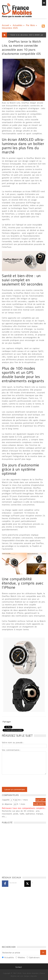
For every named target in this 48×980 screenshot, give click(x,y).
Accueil (6, 25)
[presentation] (23, 781)
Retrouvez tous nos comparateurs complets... (24, 808)
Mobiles (22, 957)
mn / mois (23, 800)
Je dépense (7, 804)
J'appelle (6, 800)
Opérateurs (34, 957)
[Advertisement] (24, 849)
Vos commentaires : (11, 750)
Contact (19, 967)
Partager (7, 722)
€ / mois (21, 804)
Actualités (18, 25)
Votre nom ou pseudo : (13, 742)
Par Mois (30, 25)
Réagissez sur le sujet (17, 735)
